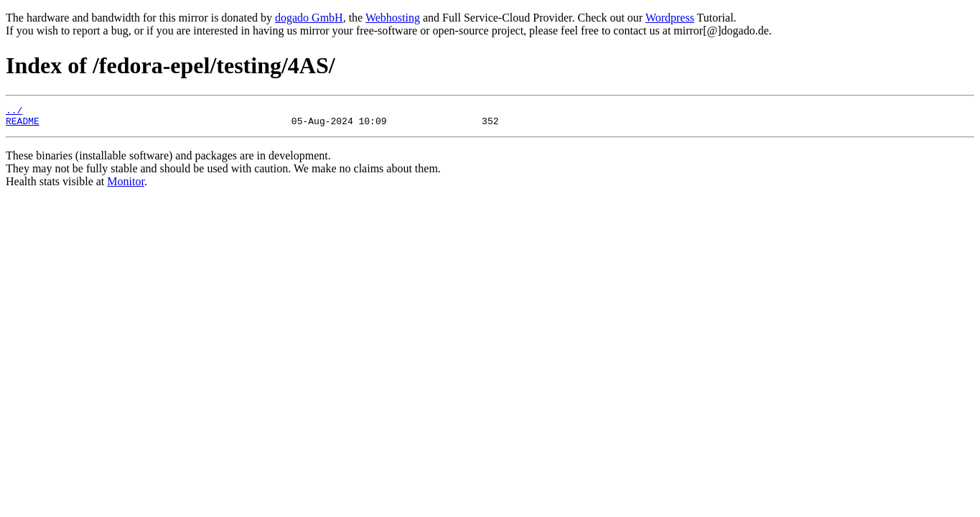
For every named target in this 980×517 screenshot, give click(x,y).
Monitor (126, 186)
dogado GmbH (309, 18)
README (23, 125)
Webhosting (393, 18)
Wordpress (670, 18)
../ (14, 112)
